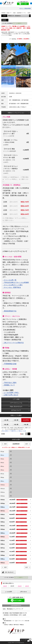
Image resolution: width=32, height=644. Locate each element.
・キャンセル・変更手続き (12, 287)
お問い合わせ (23, 592)
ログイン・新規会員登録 (25, 8)
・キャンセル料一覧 (9, 280)
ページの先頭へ (26, 640)
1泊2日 (5, 586)
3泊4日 (20, 586)
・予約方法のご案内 (9, 383)
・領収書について (9, 385)
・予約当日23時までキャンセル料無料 (16, 283)
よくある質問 (9, 592)
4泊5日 (27, 586)
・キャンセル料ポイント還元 (13, 285)
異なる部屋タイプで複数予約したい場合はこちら (14, 431)
